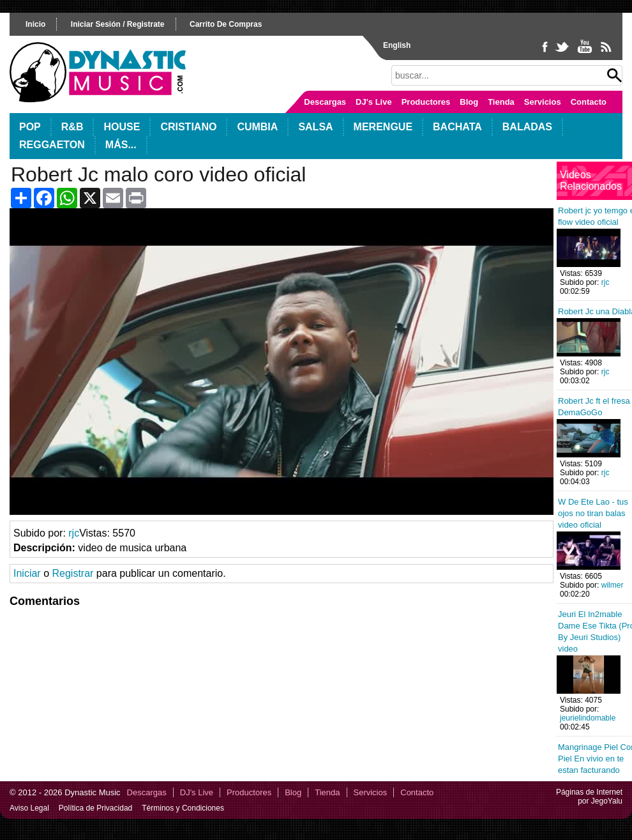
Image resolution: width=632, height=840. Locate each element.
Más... (121, 145)
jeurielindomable (588, 718)
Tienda (501, 102)
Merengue (383, 127)
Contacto (589, 102)
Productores (426, 102)
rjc (74, 533)
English (397, 45)
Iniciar (27, 573)
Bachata (457, 127)
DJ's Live (374, 102)
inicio (35, 24)
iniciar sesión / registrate (118, 24)
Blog (469, 102)
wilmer (613, 585)
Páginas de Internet (589, 792)
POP (30, 127)
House (122, 127)
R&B (72, 127)
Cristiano (188, 127)
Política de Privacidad (95, 808)
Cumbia (257, 127)
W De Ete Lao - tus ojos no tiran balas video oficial (593, 513)
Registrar (72, 573)
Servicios (543, 102)
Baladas (527, 127)
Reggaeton (52, 145)
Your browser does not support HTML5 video (282, 362)
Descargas (325, 102)
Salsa (315, 127)
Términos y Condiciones (183, 808)
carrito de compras (226, 24)
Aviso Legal (29, 808)
